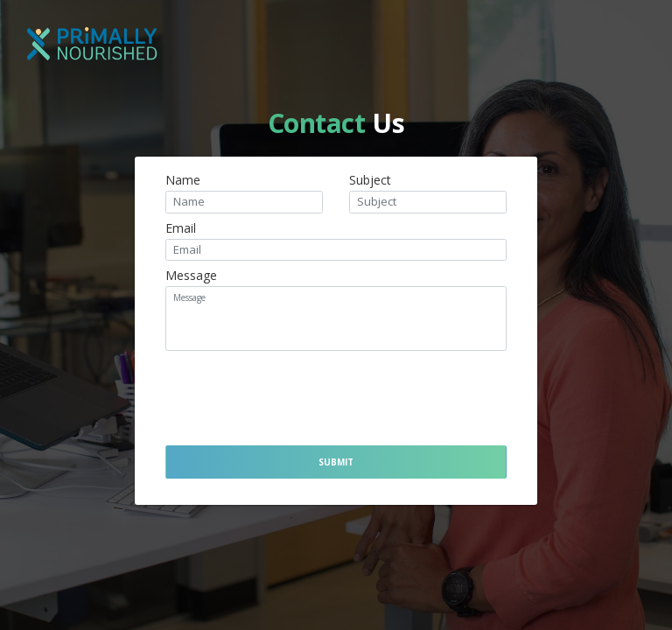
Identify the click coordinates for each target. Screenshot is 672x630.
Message (191, 276)
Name (183, 180)
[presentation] (283, 392)
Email (181, 228)
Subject (370, 180)
